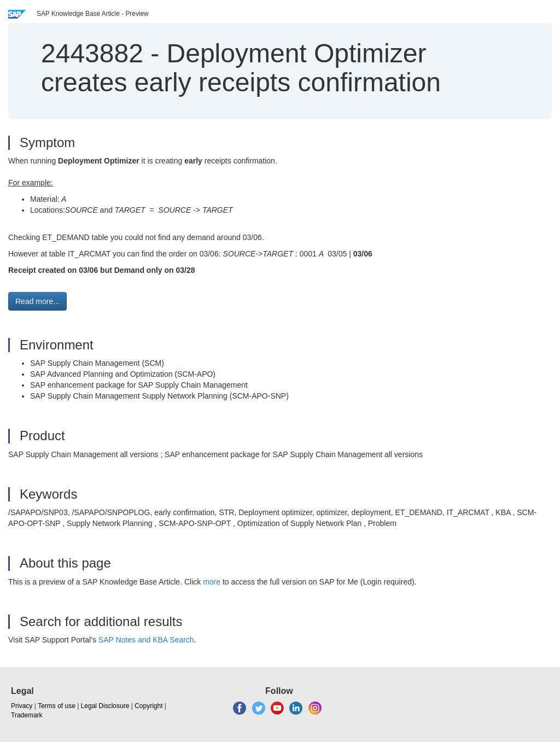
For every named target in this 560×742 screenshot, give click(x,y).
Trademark (27, 715)
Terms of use (57, 706)
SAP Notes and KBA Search (146, 640)
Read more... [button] (37, 301)
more (212, 582)
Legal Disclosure (105, 706)
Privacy (22, 706)
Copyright (148, 706)
